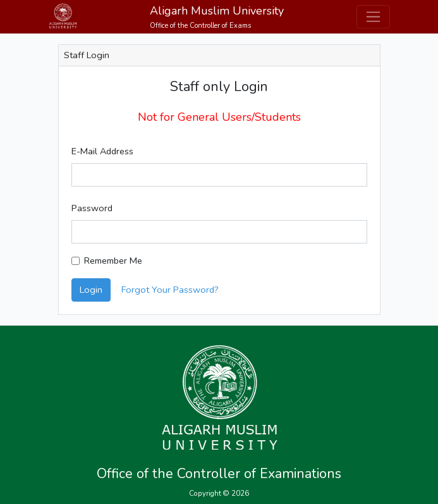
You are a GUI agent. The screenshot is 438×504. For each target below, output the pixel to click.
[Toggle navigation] (373, 17)
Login (91, 290)
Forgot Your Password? (170, 290)
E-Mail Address (102, 151)
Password (92, 208)
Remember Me (113, 261)
